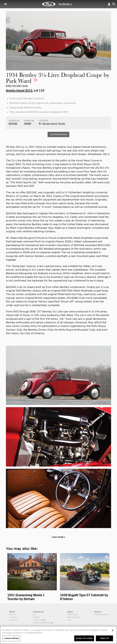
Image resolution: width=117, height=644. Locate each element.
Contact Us (14, 620)
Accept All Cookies (84, 638)
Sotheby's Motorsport (43, 623)
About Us (13, 615)
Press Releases (73, 617)
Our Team (13, 617)
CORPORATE (38, 612)
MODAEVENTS (39, 620)
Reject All (104, 638)
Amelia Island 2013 (19, 90)
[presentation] (8, 577)
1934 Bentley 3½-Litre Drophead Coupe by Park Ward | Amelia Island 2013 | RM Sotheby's (57, 4)
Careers (36, 617)
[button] (109, 4)
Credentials (72, 615)
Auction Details (58, 134)
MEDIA (70, 612)
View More (58, 537)
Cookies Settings (101, 615)
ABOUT (12, 612)
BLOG (69, 620)
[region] (58, 635)
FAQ (34, 615)
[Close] (113, 630)
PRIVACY (98, 612)
